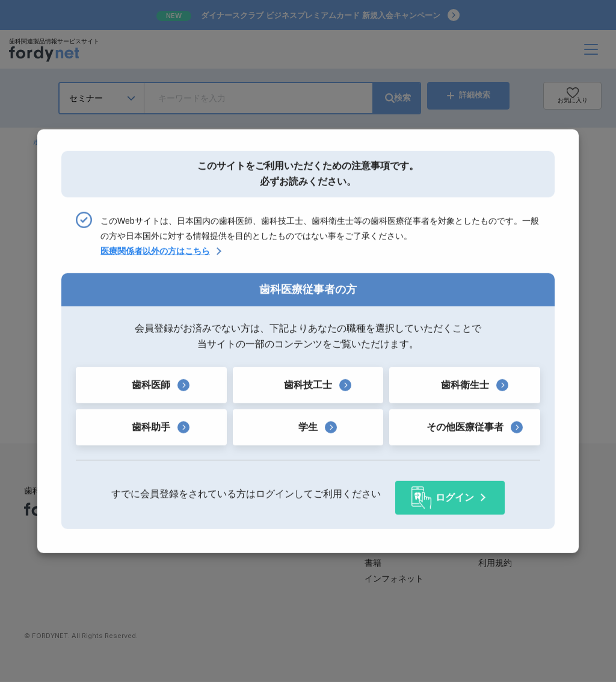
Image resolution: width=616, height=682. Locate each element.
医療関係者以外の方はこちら (155, 255)
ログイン (455, 494)
